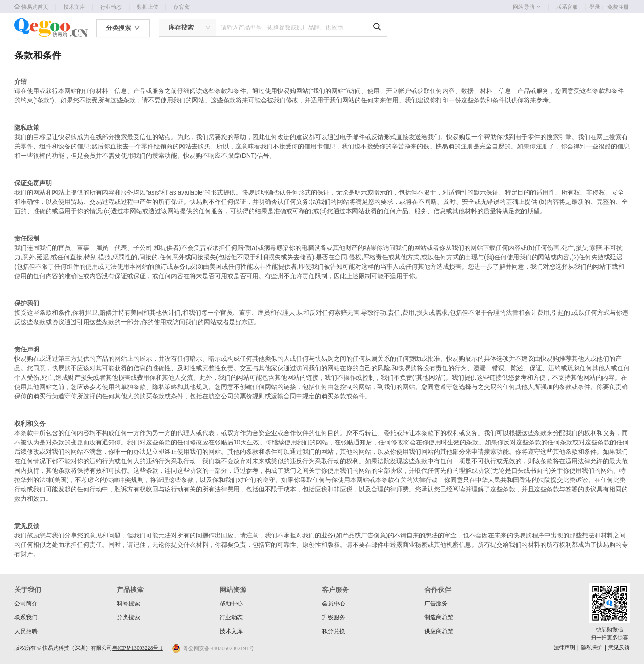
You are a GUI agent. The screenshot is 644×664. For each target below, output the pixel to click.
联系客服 (567, 7)
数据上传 (148, 7)
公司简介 (26, 603)
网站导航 (527, 7)
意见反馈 (619, 647)
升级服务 (334, 617)
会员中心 (334, 603)
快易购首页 (31, 7)
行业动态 (111, 7)
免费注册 (618, 7)
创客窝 (182, 7)
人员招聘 (26, 631)
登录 (597, 7)
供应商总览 (439, 631)
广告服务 (436, 603)
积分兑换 (334, 631)
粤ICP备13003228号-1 (138, 648)
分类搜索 (128, 617)
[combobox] (187, 28)
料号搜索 (128, 603)
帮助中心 (231, 603)
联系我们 (26, 617)
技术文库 (74, 7)
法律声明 (564, 647)
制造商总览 (439, 617)
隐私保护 (592, 647)
